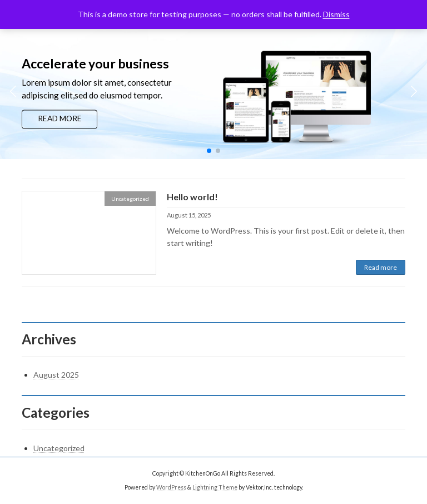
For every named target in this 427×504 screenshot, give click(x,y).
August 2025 (56, 375)
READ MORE (60, 119)
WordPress (171, 487)
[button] (209, 151)
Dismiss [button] (336, 14)
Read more (381, 267)
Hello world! (192, 197)
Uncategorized (59, 448)
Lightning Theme (215, 487)
